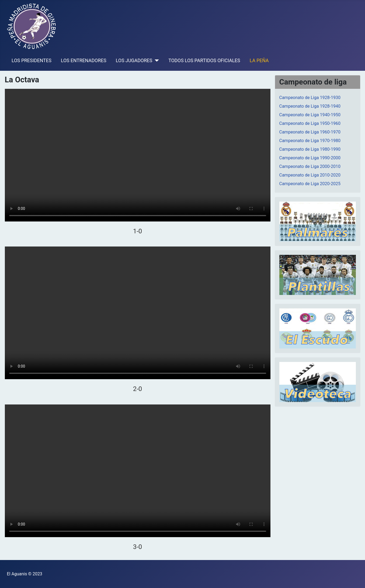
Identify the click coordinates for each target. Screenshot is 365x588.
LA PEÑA (259, 61)
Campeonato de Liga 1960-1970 (310, 132)
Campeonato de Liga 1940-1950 (310, 115)
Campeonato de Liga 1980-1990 (310, 149)
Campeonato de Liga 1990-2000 (310, 158)
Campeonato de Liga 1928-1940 (310, 106)
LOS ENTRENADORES (84, 61)
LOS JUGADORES (134, 61)
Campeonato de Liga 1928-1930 (310, 98)
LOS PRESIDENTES (32, 61)
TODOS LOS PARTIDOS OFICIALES (204, 61)
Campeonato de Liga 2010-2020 (310, 175)
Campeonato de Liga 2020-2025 (310, 184)
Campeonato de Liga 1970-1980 (310, 141)
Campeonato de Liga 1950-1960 (310, 123)
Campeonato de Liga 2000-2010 (310, 166)
